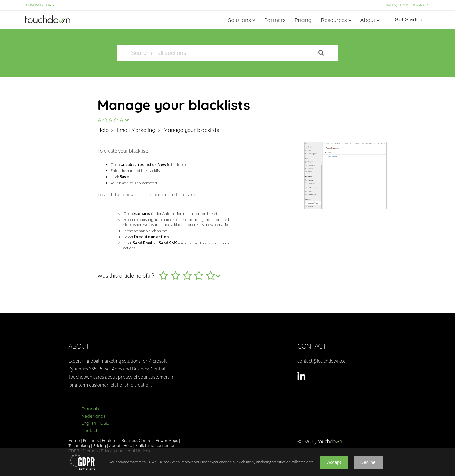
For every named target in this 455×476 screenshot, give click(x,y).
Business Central (137, 440)
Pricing (303, 20)
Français (90, 409)
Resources (334, 20)
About (368, 20)
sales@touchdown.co (407, 5)
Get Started (409, 20)
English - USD (95, 423)
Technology (79, 445)
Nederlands (93, 416)
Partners (275, 20)
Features (110, 440)
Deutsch (90, 430)
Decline (368, 462)
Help (128, 445)
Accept (334, 462)
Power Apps (167, 440)
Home (74, 440)
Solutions (240, 20)
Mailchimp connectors (156, 445)
